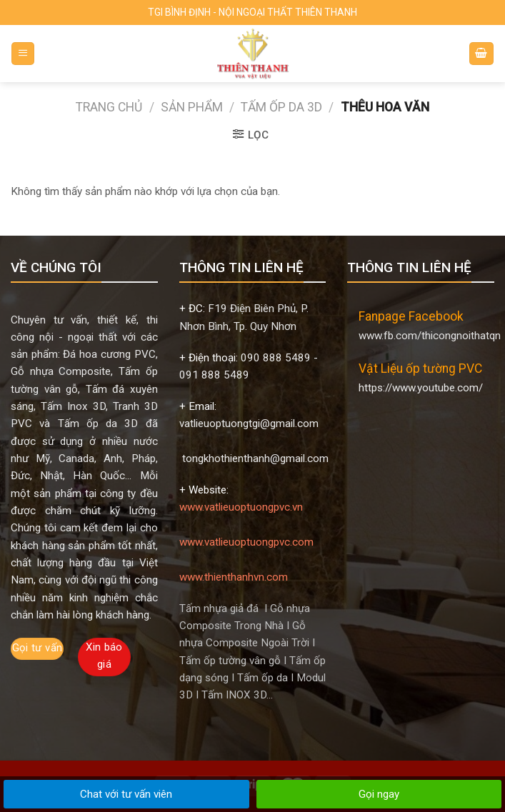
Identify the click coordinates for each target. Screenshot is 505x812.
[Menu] (23, 53)
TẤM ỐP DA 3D (281, 107)
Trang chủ (109, 107)
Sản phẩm (192, 107)
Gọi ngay (379, 794)
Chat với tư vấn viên (126, 794)
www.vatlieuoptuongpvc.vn (241, 507)
